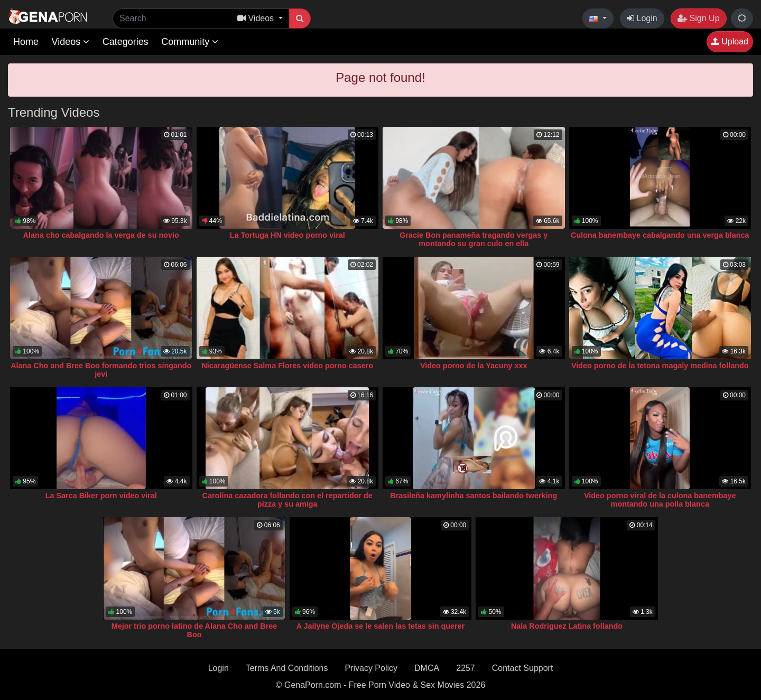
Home (26, 42)
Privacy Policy (371, 668)
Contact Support (523, 668)
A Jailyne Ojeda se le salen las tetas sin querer (381, 626)
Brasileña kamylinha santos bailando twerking (474, 496)
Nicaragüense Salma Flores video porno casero (287, 366)
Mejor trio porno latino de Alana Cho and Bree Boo (194, 630)
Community (190, 42)
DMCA (427, 668)
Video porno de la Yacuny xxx (474, 366)
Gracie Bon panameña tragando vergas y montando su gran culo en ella (474, 239)
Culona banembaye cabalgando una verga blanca (660, 235)
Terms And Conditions (287, 668)
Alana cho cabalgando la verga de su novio (101, 235)
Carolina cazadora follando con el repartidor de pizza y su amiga (287, 500)
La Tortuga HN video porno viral (287, 235)
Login (642, 18)
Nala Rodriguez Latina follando (567, 626)
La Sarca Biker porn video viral (101, 496)
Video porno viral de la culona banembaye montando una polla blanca (660, 500)
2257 (466, 668)
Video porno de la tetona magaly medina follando (660, 366)
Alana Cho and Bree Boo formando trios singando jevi (101, 370)
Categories (126, 42)
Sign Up (698, 18)
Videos (70, 42)
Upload (730, 41)
